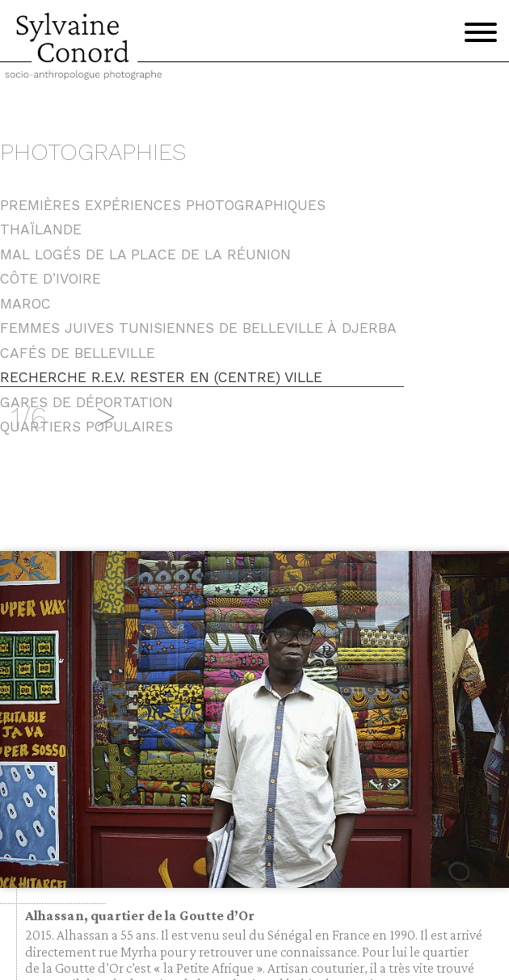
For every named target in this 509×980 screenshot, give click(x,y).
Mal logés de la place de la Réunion (145, 254)
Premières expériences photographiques (163, 205)
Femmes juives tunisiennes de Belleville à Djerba (198, 328)
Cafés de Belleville (78, 353)
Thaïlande (41, 229)
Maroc (25, 304)
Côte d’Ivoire (50, 279)
